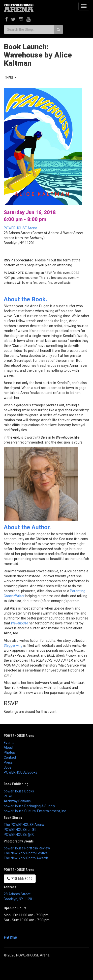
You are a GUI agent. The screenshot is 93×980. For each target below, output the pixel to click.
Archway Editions (17, 801)
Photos (9, 753)
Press (8, 762)
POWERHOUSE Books (20, 772)
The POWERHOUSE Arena (24, 825)
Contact (10, 757)
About (9, 748)
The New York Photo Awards (26, 858)
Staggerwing (13, 645)
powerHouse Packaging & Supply (29, 806)
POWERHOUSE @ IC (19, 835)
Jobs (8, 767)
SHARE (11, 78)
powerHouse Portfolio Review (27, 848)
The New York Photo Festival (26, 853)
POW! (8, 796)
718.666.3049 (20, 879)
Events (9, 743)
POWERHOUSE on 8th (21, 830)
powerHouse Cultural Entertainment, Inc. (35, 811)
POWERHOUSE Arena (20, 228)
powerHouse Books (19, 791)
